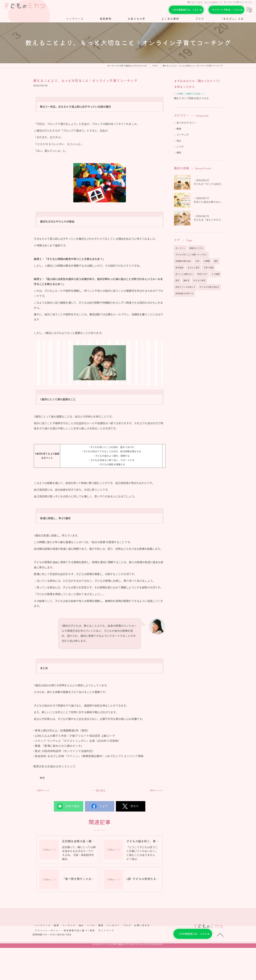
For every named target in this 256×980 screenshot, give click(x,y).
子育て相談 (208, 268)
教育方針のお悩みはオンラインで (54, 781)
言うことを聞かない (184, 274)
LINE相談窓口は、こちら (186, 10)
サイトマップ (106, 945)
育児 (177, 281)
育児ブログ (202, 274)
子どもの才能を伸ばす (209, 287)
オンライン (180, 248)
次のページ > (157, 805)
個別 (179, 153)
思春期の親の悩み (183, 261)
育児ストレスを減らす (185, 287)
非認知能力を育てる (184, 294)
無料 (216, 261)
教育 (42, 792)
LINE (197, 261)
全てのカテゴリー (186, 123)
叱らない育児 (199, 281)
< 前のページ (43, 805)
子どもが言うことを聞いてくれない (191, 255)
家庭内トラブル (196, 248)
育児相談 (179, 268)
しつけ (180, 147)
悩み (179, 141)
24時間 (207, 261)
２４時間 (215, 274)
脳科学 (187, 281)
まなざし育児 (193, 268)
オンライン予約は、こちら (226, 10)
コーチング (183, 135)
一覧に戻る (100, 805)
